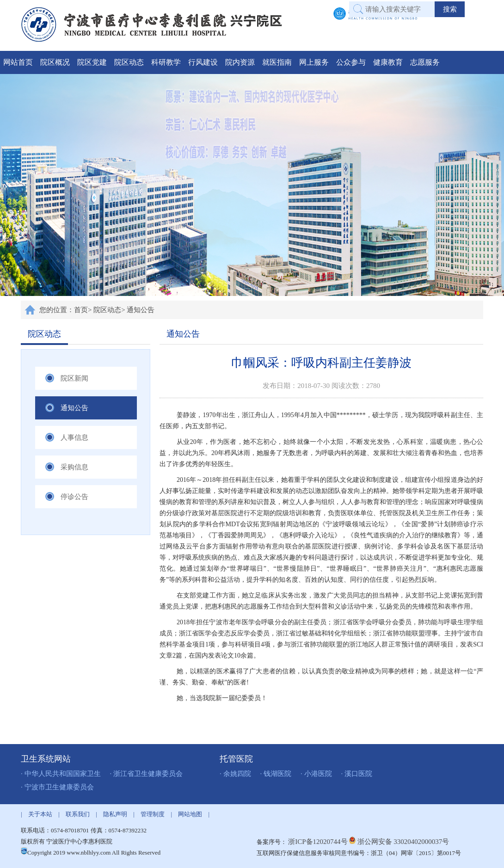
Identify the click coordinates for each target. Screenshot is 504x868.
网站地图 (190, 814)
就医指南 (277, 62)
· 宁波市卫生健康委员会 (57, 787)
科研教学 (166, 62)
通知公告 (141, 310)
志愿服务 (425, 62)
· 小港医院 (316, 774)
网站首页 (18, 62)
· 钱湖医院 (276, 774)
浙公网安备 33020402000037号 (403, 842)
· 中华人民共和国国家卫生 (61, 774)
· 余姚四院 (235, 774)
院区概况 (55, 62)
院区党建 (92, 62)
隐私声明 (115, 814)
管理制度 (153, 814)
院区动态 (129, 62)
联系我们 (78, 814)
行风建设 (203, 62)
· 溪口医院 (357, 774)
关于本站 (40, 814)
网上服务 (314, 62)
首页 (81, 310)
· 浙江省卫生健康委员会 (147, 774)
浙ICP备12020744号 (319, 842)
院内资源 (240, 62)
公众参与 (351, 62)
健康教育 (388, 62)
